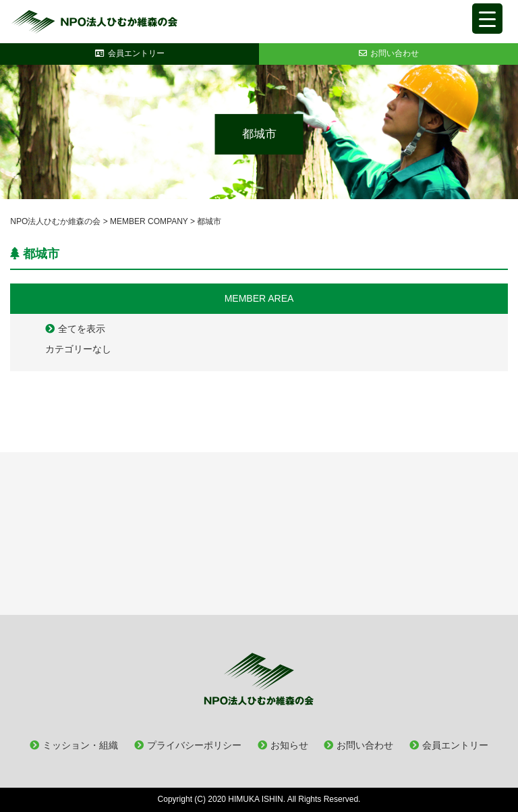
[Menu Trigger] (487, 19)
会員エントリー (455, 745)
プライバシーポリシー (194, 745)
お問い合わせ (365, 745)
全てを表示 (82, 329)
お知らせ (289, 745)
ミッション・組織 (80, 745)
